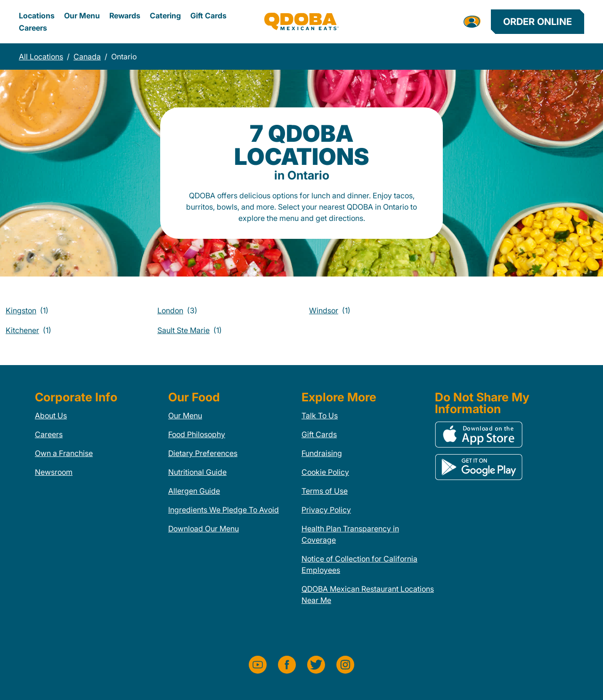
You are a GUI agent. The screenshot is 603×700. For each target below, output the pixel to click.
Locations (37, 16)
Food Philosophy (197, 434)
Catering (165, 16)
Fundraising (322, 453)
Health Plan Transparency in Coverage (350, 534)
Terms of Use (325, 491)
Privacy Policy (326, 510)
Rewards (125, 16)
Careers (33, 28)
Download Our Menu (204, 529)
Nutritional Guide (197, 472)
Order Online (538, 22)
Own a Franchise (64, 453)
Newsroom (54, 472)
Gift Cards (208, 16)
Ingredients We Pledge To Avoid (224, 510)
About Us (51, 415)
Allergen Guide (194, 491)
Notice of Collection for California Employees (359, 564)
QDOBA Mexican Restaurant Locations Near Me (368, 594)
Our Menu (82, 16)
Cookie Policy (325, 472)
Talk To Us (320, 415)
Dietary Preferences (203, 453)
